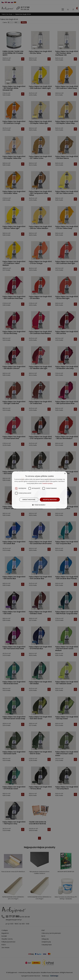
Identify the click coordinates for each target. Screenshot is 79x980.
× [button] (65, 474)
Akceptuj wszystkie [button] (50, 500)
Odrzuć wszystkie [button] (29, 500)
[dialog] (39, 490)
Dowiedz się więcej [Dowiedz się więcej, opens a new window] (47, 483)
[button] (39, 505)
